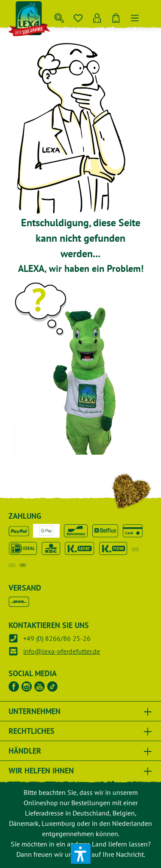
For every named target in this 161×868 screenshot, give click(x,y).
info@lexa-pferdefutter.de (62, 651)
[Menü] (135, 16)
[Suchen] (59, 16)
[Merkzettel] (78, 16)
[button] (81, 854)
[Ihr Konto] (97, 16)
